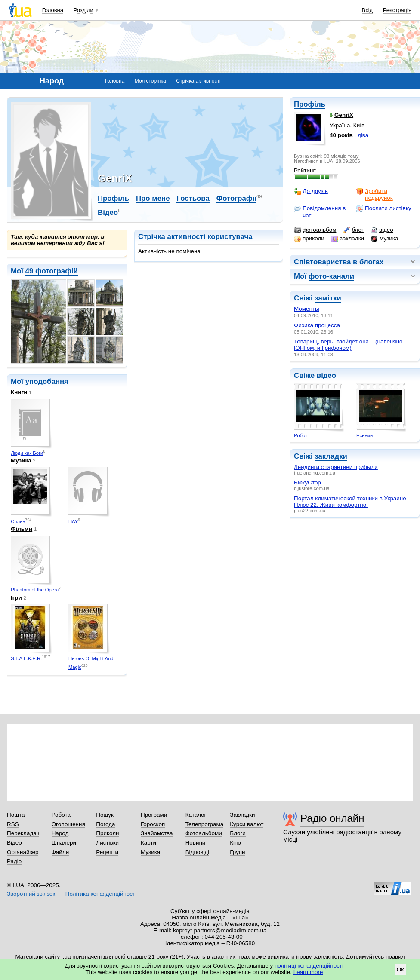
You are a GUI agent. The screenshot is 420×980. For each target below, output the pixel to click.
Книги (19, 392)
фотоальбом (315, 230)
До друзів (311, 191)
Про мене (153, 198)
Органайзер (23, 852)
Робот (301, 435)
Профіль (310, 104)
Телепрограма (205, 824)
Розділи (83, 10)
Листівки (107, 843)
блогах (371, 262)
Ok (400, 969)
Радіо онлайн (332, 818)
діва (363, 135)
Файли (60, 852)
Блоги (238, 833)
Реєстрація (397, 10)
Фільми (22, 529)
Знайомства (157, 833)
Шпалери (64, 843)
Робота (61, 815)
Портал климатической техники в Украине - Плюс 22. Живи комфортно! (352, 502)
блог (353, 230)
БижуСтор (307, 482)
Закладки (242, 815)
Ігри (16, 598)
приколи (309, 239)
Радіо (14, 861)
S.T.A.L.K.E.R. (26, 658)
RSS (13, 824)
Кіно (235, 843)
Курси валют (247, 824)
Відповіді (198, 852)
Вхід (367, 10)
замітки (328, 298)
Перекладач (23, 833)
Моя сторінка (150, 81)
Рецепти (107, 852)
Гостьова (193, 198)
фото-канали (331, 276)
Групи (237, 852)
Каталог (196, 815)
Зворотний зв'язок (31, 894)
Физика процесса (317, 325)
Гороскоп (153, 824)
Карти (148, 843)
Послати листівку (384, 208)
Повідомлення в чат (320, 212)
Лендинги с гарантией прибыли (336, 467)
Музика (21, 461)
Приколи (107, 833)
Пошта (16, 815)
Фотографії (236, 198)
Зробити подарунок (375, 194)
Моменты (307, 309)
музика (384, 239)
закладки (348, 239)
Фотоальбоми (204, 833)
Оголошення (68, 824)
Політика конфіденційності (101, 894)
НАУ (73, 521)
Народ (60, 833)
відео (382, 230)
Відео (108, 213)
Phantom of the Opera (35, 590)
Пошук (105, 815)
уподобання (47, 381)
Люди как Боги (27, 453)
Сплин (18, 521)
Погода (105, 824)
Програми (154, 815)
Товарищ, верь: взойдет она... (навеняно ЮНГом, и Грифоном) (348, 345)
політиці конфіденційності (309, 966)
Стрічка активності (198, 81)
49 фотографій (52, 271)
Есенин (364, 435)
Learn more (308, 972)
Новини (196, 843)
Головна (53, 10)
